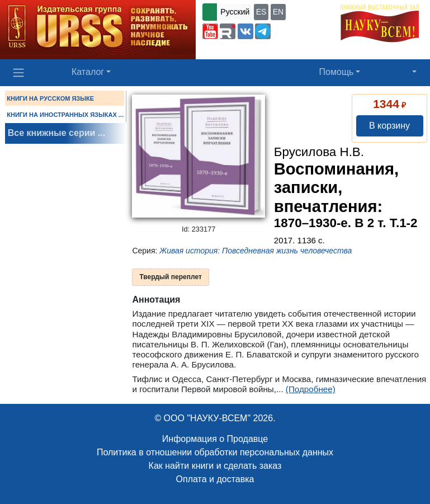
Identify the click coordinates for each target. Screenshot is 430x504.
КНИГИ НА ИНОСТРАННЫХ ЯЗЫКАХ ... (65, 115)
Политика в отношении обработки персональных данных (215, 452)
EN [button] (278, 12)
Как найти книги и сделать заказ (215, 466)
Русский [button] (235, 12)
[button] (210, 31)
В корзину (389, 126)
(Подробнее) (311, 389)
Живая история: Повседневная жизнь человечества (256, 251)
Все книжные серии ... (56, 133)
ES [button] (261, 12)
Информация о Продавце (215, 439)
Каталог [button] (88, 72)
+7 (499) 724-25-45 (238, 49)
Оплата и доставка (215, 479)
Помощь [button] (337, 72)
